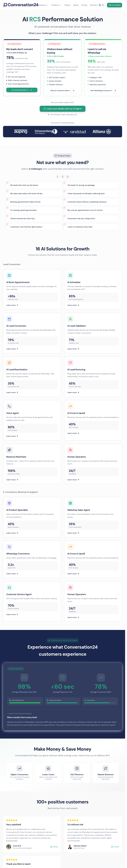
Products (57, 5)
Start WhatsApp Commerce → (103, 91)
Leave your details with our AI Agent (62, 109)
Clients (67, 5)
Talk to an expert (115, 5)
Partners (94, 5)
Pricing (84, 5)
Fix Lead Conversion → (22, 90)
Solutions (43, 5)
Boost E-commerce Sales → (63, 91)
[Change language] (101, 5)
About (76, 5)
